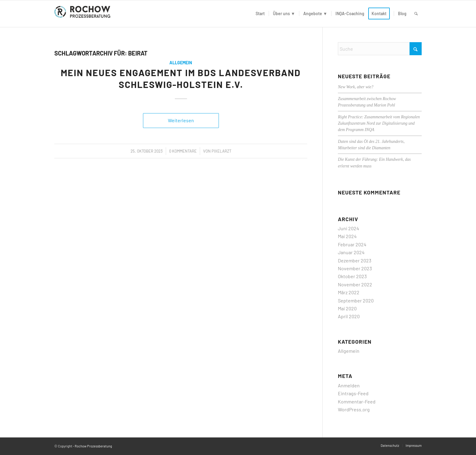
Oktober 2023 (352, 276)
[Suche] (416, 14)
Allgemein (181, 63)
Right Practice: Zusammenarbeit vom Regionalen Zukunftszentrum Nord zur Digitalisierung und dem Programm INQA (379, 123)
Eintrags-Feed (353, 393)
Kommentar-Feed (357, 401)
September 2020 (356, 300)
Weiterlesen (181, 120)
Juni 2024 (348, 228)
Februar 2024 (352, 244)
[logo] (83, 14)
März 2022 (349, 292)
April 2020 (349, 316)
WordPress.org (354, 409)
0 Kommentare (183, 151)
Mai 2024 (347, 236)
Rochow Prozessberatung (93, 446)
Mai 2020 (347, 308)
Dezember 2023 (355, 260)
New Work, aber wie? (356, 87)
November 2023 (355, 268)
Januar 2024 (351, 252)
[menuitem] (260, 14)
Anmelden (349, 385)
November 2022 (355, 284)
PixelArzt (221, 151)
